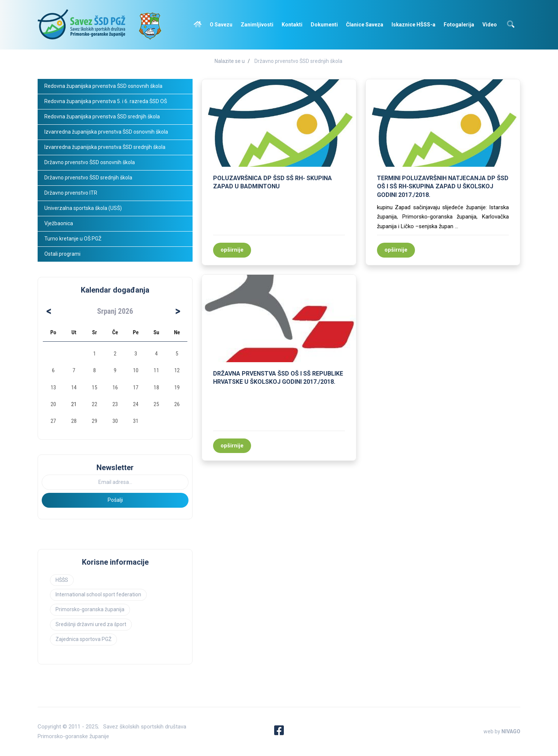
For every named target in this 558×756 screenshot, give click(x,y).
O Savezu (221, 25)
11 (156, 370)
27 (53, 421)
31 (136, 421)
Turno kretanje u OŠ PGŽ (73, 239)
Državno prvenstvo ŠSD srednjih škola (298, 61)
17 (136, 387)
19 (177, 387)
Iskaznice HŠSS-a (413, 25)
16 (115, 387)
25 (156, 404)
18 (156, 387)
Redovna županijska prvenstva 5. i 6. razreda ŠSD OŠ (106, 101)
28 (74, 421)
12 (177, 370)
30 (115, 421)
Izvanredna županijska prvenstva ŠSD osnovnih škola (106, 132)
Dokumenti (324, 25)
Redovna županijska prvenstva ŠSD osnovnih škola (103, 86)
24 (136, 404)
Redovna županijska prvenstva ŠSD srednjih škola (102, 117)
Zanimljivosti (257, 25)
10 (136, 370)
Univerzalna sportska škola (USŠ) (83, 208)
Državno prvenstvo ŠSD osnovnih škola (90, 162)
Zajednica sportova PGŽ (83, 639)
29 (94, 421)
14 (74, 387)
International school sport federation (98, 594)
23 (115, 404)
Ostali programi (63, 254)
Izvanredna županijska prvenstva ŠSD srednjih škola (105, 147)
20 (53, 404)
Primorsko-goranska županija (90, 609)
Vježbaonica (59, 223)
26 (177, 404)
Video (490, 25)
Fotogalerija (459, 25)
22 (94, 404)
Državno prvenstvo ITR (71, 193)
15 (94, 387)
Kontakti (292, 25)
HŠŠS (62, 580)
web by (502, 731)
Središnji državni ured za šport (91, 624)
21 (74, 404)
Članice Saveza (365, 25)
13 (53, 387)
